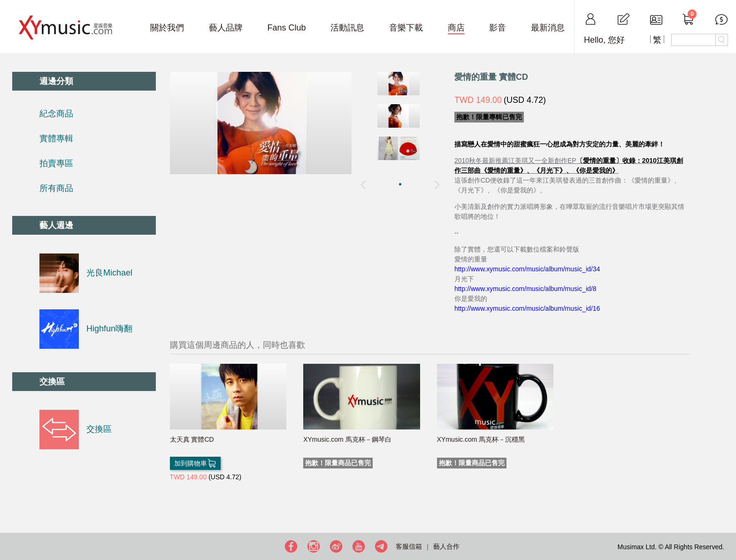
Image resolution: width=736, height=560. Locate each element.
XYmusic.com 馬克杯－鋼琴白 (347, 439)
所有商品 (56, 188)
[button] (400, 184)
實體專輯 (56, 138)
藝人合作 (446, 546)
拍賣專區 (56, 163)
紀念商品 (56, 114)
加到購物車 (195, 463)
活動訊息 (347, 28)
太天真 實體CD (192, 439)
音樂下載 (406, 28)
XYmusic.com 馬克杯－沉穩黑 (481, 439)
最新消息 (548, 28)
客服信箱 (409, 546)
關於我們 (167, 28)
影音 (498, 28)
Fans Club (286, 28)
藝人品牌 (226, 28)
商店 (456, 28)
